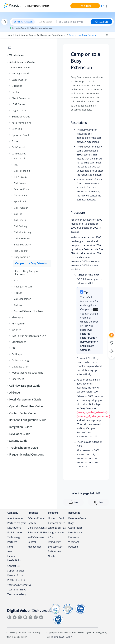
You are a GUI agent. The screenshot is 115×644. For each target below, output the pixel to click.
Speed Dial (20, 201)
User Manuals (76, 532)
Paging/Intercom (23, 287)
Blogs (71, 523)
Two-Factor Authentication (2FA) (29, 336)
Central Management (35, 544)
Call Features (43, 35)
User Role (17, 129)
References (18, 379)
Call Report (18, 354)
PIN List (18, 293)
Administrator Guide (25, 35)
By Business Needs (55, 554)
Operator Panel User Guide (26, 406)
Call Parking (20, 226)
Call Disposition (23, 299)
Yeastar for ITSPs (17, 590)
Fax (16, 281)
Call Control (18, 147)
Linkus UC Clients (37, 528)
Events (11, 556)
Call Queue (20, 183)
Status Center (19, 80)
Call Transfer (21, 208)
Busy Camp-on (59, 35)
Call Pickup (20, 220)
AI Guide (15, 392)
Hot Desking (21, 251)
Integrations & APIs (56, 535)
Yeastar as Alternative (19, 585)
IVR (16, 165)
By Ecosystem (56, 547)
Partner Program (17, 523)
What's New (17, 55)
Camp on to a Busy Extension (83, 35)
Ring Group (20, 177)
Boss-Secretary (22, 245)
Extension (17, 86)
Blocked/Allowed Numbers (29, 311)
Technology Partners (14, 540)
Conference (20, 195)
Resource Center (78, 518)
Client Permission (21, 98)
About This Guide (20, 67)
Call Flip (18, 214)
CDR (14, 348)
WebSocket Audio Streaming (27, 373)
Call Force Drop (23, 238)
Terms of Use (24, 632)
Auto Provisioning (21, 123)
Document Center (37, 6)
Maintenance (19, 342)
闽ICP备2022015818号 (62, 637)
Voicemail (19, 158)
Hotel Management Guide (25, 399)
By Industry (54, 542)
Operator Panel (20, 135)
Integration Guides (21, 427)
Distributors (14, 528)
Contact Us (13, 566)
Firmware (74, 537)
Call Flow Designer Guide (25, 386)
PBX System (18, 324)
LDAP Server (18, 104)
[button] (8, 55)
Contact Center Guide (22, 413)
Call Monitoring (22, 232)
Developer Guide (20, 434)
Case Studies (75, 528)
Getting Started (20, 74)
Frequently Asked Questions (27, 454)
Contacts (17, 92)
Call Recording (22, 171)
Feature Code (21, 189)
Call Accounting (20, 360)
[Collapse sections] (107, 35)
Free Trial (85, 6)
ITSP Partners (15, 532)
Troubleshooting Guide (24, 448)
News (10, 547)
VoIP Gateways (36, 537)
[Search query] (74, 22)
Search (101, 22)
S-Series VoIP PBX (37, 532)
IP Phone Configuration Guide (28, 420)
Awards (11, 551)
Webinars (74, 542)
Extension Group (21, 117)
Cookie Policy (20, 637)
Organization (19, 111)
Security (16, 330)
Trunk (15, 141)
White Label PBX (57, 528)
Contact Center (56, 523)
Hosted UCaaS (56, 518)
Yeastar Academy (17, 594)
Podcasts (73, 547)
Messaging (18, 317)
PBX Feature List (16, 580)
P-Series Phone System (36, 521)
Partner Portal (15, 575)
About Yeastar (15, 518)
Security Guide (18, 441)
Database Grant (20, 367)
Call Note (19, 305)
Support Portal (16, 571)
